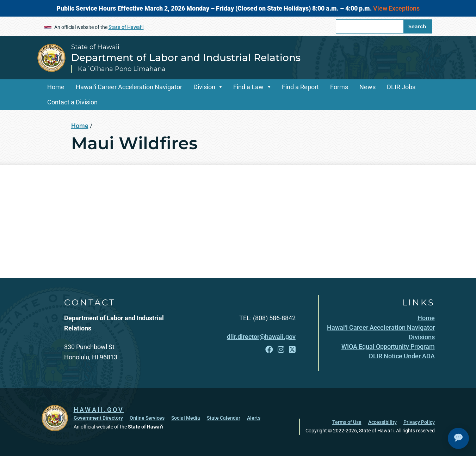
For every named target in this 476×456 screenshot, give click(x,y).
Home (56, 87)
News (367, 87)
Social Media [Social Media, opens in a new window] (186, 418)
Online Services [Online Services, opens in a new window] (147, 418)
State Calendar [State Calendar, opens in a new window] (224, 418)
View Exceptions (396, 8)
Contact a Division (72, 102)
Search (417, 26)
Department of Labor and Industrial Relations (186, 57)
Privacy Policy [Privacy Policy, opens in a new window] (419, 422)
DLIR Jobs (401, 87)
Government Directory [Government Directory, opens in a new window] (98, 418)
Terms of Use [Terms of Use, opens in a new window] (347, 422)
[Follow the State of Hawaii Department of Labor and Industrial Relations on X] (292, 350)
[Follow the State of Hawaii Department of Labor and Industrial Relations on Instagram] (281, 350)
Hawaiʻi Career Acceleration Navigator (129, 87)
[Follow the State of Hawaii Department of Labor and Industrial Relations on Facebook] (269, 350)
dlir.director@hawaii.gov (261, 337)
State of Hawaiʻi (126, 27)
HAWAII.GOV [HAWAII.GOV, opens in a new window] (99, 410)
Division (204, 87)
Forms (339, 87)
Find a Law (248, 87)
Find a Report (300, 87)
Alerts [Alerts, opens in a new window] (254, 418)
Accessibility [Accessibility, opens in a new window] (382, 422)
